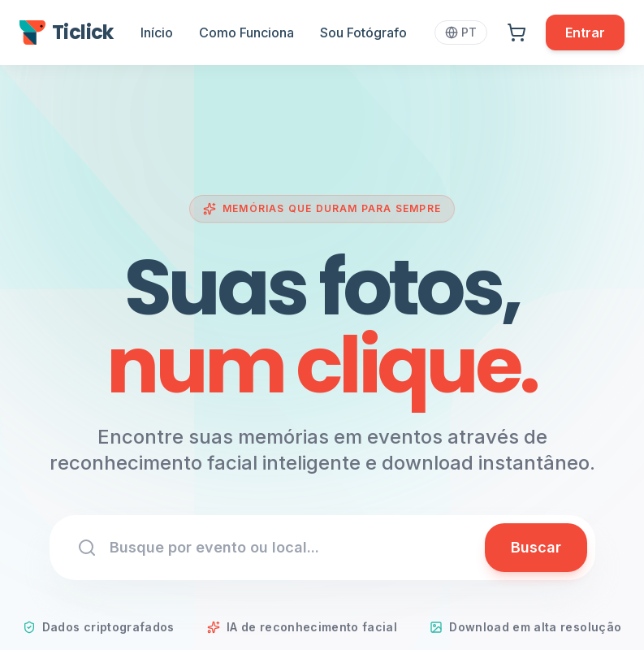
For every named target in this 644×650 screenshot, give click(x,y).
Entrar (585, 32)
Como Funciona (246, 32)
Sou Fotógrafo (363, 32)
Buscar (536, 547)
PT (461, 32)
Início (157, 32)
